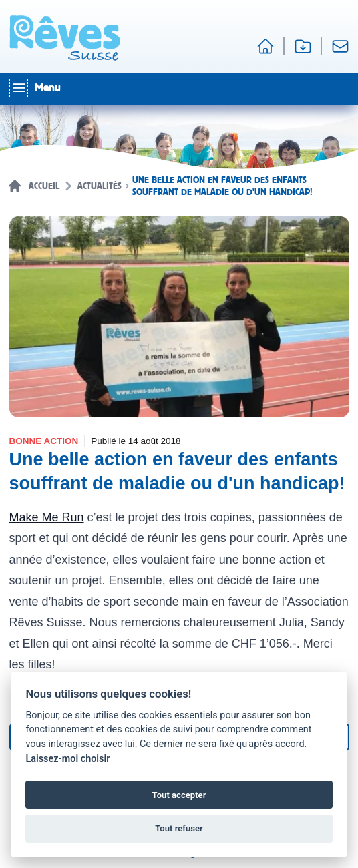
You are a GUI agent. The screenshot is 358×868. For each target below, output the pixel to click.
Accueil (44, 186)
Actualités (100, 186)
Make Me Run (47, 517)
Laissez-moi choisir (67, 759)
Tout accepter (179, 795)
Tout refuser (179, 828)
